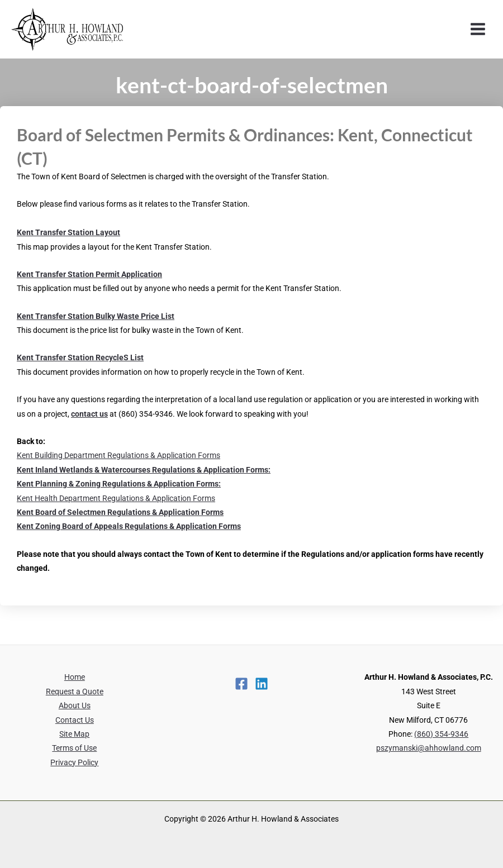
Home (75, 677)
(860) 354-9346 (441, 734)
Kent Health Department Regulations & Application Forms (116, 498)
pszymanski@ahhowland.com (429, 748)
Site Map (74, 734)
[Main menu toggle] (478, 29)
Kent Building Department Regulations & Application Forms (118, 455)
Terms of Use (74, 748)
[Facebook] (241, 684)
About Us (75, 705)
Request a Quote (75, 691)
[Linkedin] (262, 684)
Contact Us (75, 720)
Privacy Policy (74, 762)
